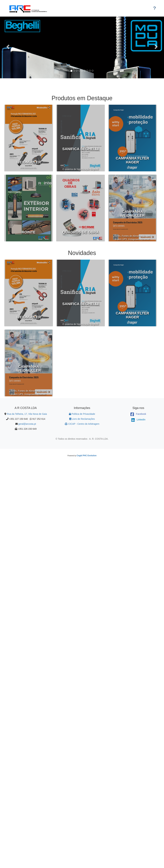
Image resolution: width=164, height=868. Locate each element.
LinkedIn (138, 420)
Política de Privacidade (82, 414)
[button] (6, 47)
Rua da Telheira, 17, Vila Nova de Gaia (27, 414)
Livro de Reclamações (82, 419)
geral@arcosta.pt (27, 424)
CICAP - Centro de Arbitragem (82, 424)
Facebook (138, 414)
